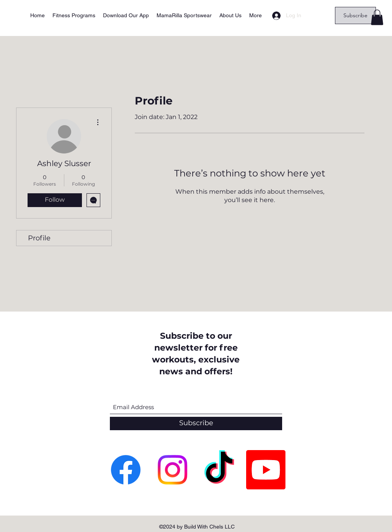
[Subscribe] (355, 16)
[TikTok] (219, 470)
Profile (39, 238)
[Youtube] (266, 470)
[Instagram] (172, 470)
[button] (377, 17)
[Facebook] (126, 470)
